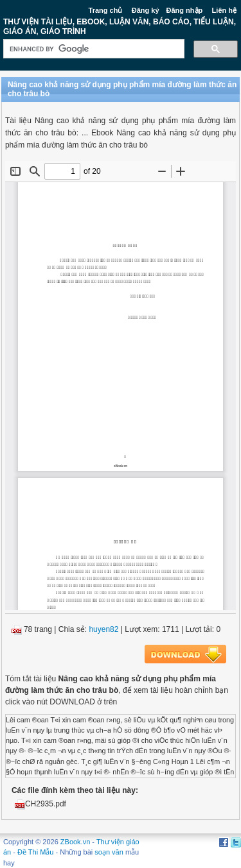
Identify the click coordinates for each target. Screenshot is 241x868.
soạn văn (109, 852)
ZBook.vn (75, 842)
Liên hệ (224, 10)
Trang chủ (106, 10)
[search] (93, 49)
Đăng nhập (185, 10)
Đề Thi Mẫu (35, 852)
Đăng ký (146, 10)
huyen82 (103, 629)
